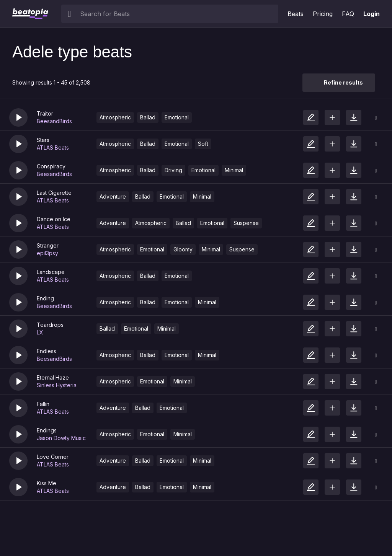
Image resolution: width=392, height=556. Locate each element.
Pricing (323, 14)
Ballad (148, 117)
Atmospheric (115, 117)
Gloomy (183, 249)
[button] (18, 117)
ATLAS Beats (53, 148)
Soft (203, 144)
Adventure (113, 196)
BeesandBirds (54, 121)
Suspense (246, 223)
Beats (296, 14)
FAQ (348, 14)
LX (40, 332)
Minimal (234, 170)
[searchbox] (177, 14)
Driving (173, 170)
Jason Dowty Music (61, 438)
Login (372, 14)
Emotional (177, 117)
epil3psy (47, 253)
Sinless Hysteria (57, 385)
